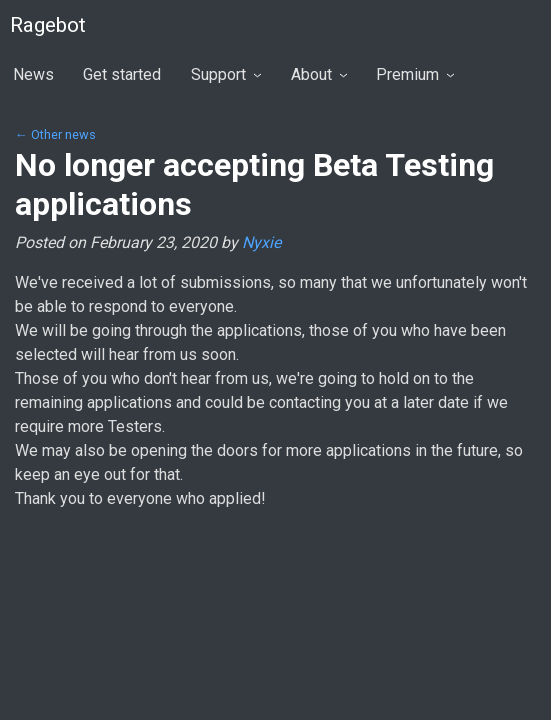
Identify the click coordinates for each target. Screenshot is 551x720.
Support (226, 74)
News (33, 74)
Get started (122, 74)
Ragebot (48, 25)
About (319, 74)
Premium (415, 74)
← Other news (55, 134)
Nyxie (261, 242)
